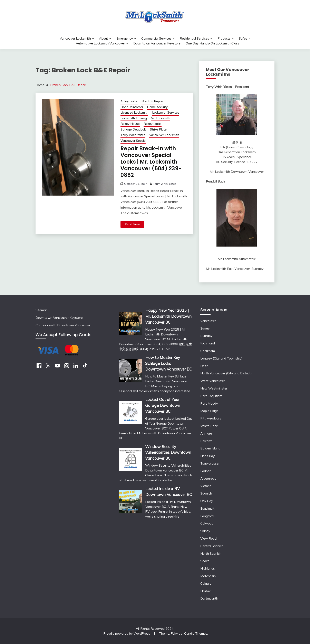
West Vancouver (213, 381)
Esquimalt (207, 508)
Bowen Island (210, 448)
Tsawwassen (210, 463)
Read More (132, 224)
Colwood (207, 523)
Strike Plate (158, 129)
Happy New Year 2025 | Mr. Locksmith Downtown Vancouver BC (168, 316)
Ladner (205, 471)
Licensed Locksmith (134, 112)
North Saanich (211, 553)
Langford (207, 516)
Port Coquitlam (211, 396)
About (104, 38)
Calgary (206, 583)
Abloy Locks (129, 101)
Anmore (206, 433)
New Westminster (214, 388)
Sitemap (42, 310)
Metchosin (208, 576)
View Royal (209, 538)
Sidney (205, 531)
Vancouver (208, 321)
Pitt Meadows (211, 418)
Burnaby (206, 336)
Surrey (205, 328)
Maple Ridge (209, 411)
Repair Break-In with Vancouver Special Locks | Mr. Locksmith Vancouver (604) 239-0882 (151, 162)
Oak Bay (207, 501)
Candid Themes (196, 633)
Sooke (205, 561)
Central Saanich (212, 546)
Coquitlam (208, 351)
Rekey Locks (153, 124)
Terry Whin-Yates (133, 135)
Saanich (206, 493)
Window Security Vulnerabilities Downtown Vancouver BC (168, 453)
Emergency (125, 38)
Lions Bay (208, 456)
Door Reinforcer (132, 107)
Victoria (206, 486)
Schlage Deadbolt (133, 129)
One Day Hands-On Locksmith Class (212, 43)
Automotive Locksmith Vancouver (100, 43)
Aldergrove (208, 478)
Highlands (208, 568)
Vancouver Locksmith (75, 38)
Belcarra (206, 441)
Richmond (208, 343)
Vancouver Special (133, 141)
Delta (204, 366)
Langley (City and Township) (221, 358)
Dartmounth (209, 598)
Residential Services (194, 38)
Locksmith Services (166, 112)
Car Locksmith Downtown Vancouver (63, 325)
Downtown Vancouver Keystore (157, 43)
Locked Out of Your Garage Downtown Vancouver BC (163, 405)
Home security (157, 107)
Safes (243, 38)
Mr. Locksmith (160, 118)
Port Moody (209, 403)
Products (224, 38)
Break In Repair (152, 101)
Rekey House (130, 124)
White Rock (209, 426)
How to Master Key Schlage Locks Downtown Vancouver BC (169, 363)
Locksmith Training (134, 118)
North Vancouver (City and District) (226, 373)
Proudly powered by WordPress (127, 633)
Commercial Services (156, 38)
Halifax (206, 591)
